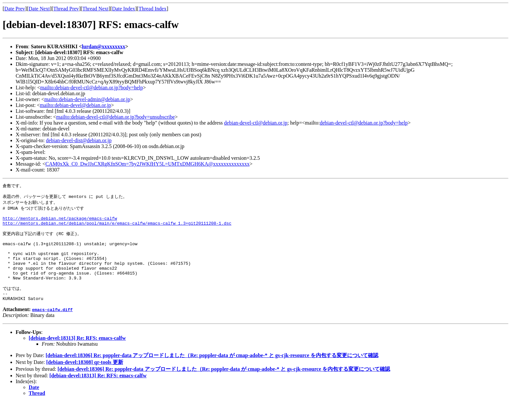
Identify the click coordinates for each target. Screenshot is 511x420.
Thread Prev (66, 9)
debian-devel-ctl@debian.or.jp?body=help (364, 123)
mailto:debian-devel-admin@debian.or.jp (87, 99)
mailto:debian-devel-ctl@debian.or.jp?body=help (91, 88)
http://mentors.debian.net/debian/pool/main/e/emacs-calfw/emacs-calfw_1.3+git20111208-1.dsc (117, 228)
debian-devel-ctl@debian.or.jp (256, 123)
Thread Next (95, 9)
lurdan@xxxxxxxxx (103, 46)
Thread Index (153, 9)
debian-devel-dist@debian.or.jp (79, 140)
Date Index (124, 9)
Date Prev (15, 9)
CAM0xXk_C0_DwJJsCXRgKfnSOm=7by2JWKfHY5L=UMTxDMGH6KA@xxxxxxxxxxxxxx (147, 164)
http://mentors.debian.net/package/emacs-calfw (60, 222)
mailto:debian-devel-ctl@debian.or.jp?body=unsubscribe (115, 117)
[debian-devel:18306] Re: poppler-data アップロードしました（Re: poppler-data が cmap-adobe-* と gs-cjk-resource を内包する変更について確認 (212, 374)
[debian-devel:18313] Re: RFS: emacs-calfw (77, 357)
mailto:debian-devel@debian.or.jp (75, 105)
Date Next (39, 9)
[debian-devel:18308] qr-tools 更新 (85, 381)
